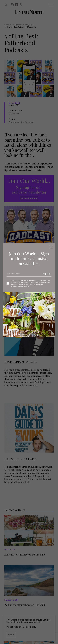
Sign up (47, 273)
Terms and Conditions (32, 282)
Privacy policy (16, 282)
